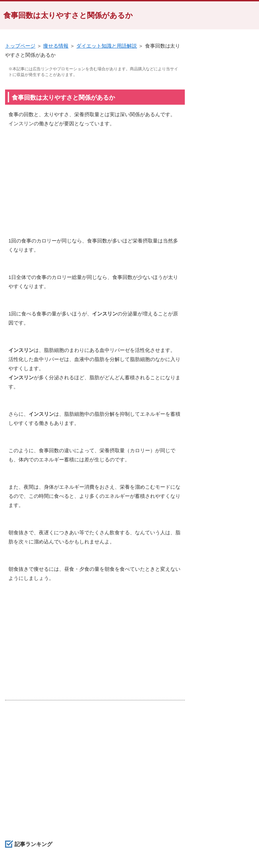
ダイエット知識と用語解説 (107, 46)
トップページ (20, 46)
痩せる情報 (56, 46)
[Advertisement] (95, 185)
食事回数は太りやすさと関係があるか (68, 15)
